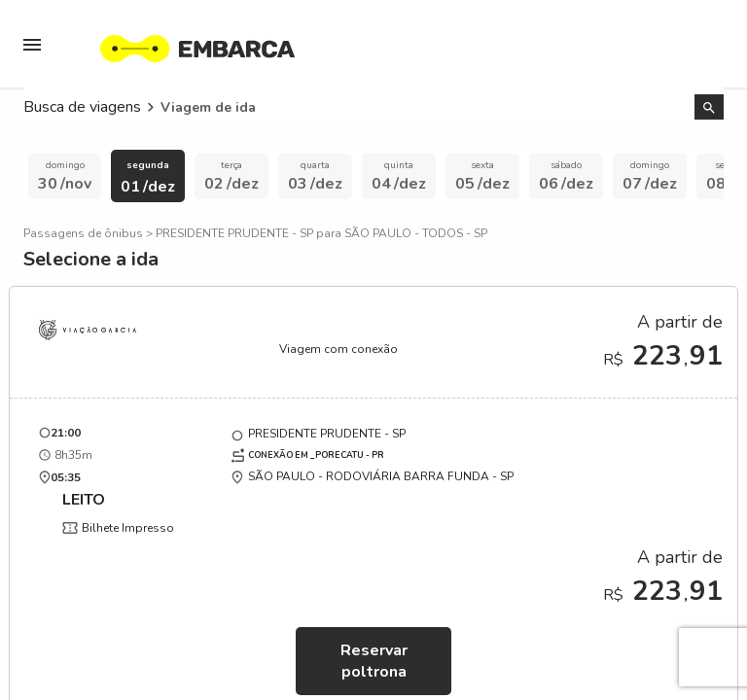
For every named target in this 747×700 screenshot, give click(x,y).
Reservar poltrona (374, 661)
